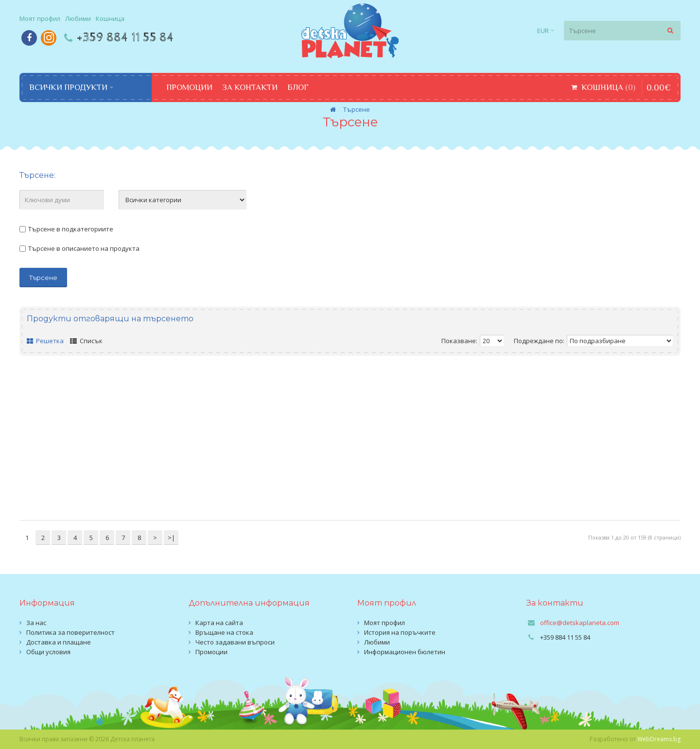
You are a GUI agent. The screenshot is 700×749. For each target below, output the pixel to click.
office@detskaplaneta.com (580, 623)
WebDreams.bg (659, 739)
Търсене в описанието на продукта (79, 248)
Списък (86, 341)
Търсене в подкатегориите (66, 229)
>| (171, 538)
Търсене (357, 109)
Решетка (45, 341)
